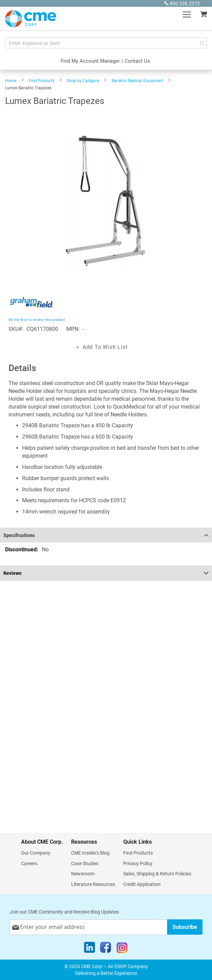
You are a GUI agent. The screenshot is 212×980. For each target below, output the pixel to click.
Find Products (42, 81)
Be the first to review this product (37, 320)
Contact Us (137, 61)
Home (11, 81)
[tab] (106, 535)
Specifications (19, 535)
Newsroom (83, 874)
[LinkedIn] (89, 949)
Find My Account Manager (90, 61)
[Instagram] (122, 949)
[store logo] (31, 19)
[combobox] (106, 43)
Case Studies (85, 863)
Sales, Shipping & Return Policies (157, 874)
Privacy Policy (138, 863)
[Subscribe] (185, 927)
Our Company (36, 853)
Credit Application (142, 884)
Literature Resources (93, 884)
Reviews (12, 573)
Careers (29, 863)
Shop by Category (83, 81)
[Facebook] (105, 949)
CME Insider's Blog (90, 853)
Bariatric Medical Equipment (137, 81)
